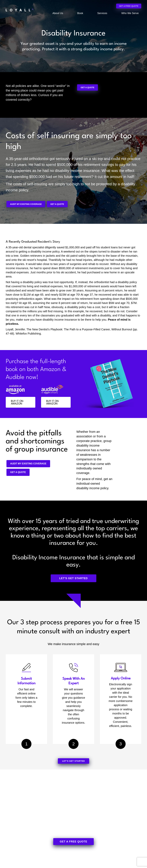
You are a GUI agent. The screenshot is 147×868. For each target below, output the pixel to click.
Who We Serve (130, 13)
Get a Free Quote (129, 6)
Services (102, 13)
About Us (58, 13)
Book (80, 13)
